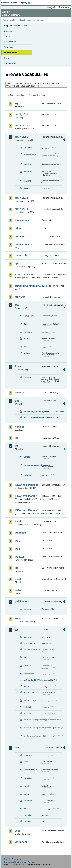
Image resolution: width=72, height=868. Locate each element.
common (20, 236)
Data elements (11, 42)
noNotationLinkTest (32, 680)
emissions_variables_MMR (32, 412)
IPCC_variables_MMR (32, 417)
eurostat (20, 297)
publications (22, 601)
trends (27, 188)
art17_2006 (21, 137)
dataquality (21, 255)
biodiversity (22, 220)
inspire (19, 521)
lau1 (17, 541)
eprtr (18, 263)
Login (49, 7)
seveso (19, 619)
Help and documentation (15, 26)
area (26, 762)
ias (17, 438)
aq (16, 103)
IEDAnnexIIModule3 (27, 496)
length (27, 786)
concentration (30, 770)
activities (28, 148)
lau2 (17, 549)
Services (8, 58)
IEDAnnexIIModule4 (27, 510)
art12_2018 (21, 126)
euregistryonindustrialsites (28, 286)
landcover (21, 533)
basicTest (28, 637)
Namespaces (10, 63)
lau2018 (20, 557)
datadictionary (23, 244)
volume (27, 821)
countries (28, 164)
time (26, 809)
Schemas (8, 47)
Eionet (16, 20)
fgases (19, 367)
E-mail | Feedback (12, 859)
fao (17, 305)
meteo (27, 794)
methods (28, 172)
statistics (28, 801)
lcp (17, 568)
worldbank (21, 842)
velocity (27, 815)
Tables (7, 36)
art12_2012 (21, 114)
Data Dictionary (26, 20)
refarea (27, 338)
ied (17, 446)
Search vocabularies (18, 95)
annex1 (27, 457)
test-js (27, 686)
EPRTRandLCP (24, 275)
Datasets (8, 31)
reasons (27, 181)
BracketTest (29, 643)
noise (18, 590)
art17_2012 (21, 198)
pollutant (28, 475)
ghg (17, 401)
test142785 (29, 692)
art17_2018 (21, 209)
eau (25, 657)
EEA (17, 3)
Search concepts (39, 95)
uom (18, 748)
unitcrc (27, 353)
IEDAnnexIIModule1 (27, 485)
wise (18, 831)
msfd (18, 579)
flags (26, 324)
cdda (18, 228)
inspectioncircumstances (32, 465)
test (17, 630)
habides (20, 427)
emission (28, 778)
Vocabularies (11, 53)
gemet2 (19, 393)
